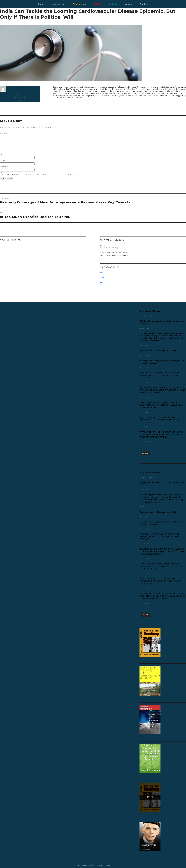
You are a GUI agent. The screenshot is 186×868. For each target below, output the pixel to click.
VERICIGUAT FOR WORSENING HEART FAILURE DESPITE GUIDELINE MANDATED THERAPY (161, 375)
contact (144, 4)
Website (4, 166)
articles (113, 4)
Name (3, 154)
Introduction (58, 4)
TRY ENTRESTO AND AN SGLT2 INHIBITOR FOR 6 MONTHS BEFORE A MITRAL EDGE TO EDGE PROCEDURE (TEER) (162, 435)
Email (3, 160)
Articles (20, 101)
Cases (102, 277)
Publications (79, 4)
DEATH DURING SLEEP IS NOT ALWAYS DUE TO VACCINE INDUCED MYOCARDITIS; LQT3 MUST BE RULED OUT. (162, 390)
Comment (5, 133)
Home (41, 4)
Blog (101, 282)
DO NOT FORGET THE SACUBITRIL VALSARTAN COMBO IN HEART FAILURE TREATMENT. (160, 420)
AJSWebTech (153, 865)
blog (98, 4)
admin (20, 94)
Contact (102, 285)
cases (128, 4)
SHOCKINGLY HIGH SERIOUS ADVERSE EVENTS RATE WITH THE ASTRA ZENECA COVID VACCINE (161, 405)
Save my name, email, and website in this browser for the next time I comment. (39, 175)
